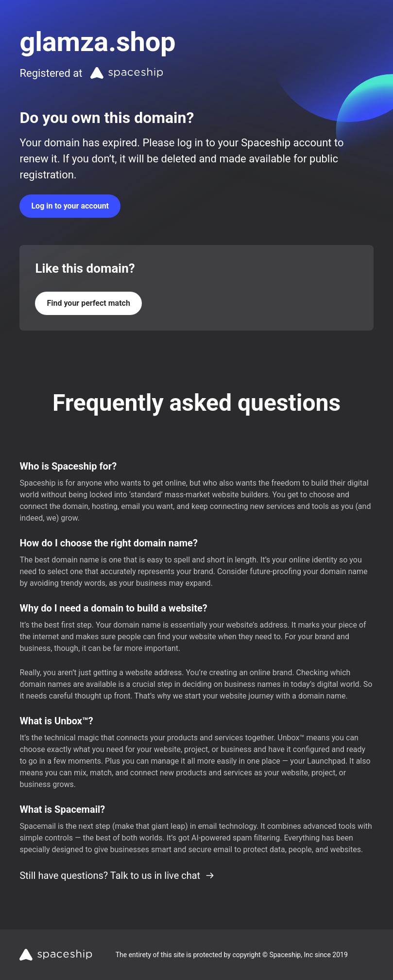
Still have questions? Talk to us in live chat (117, 875)
